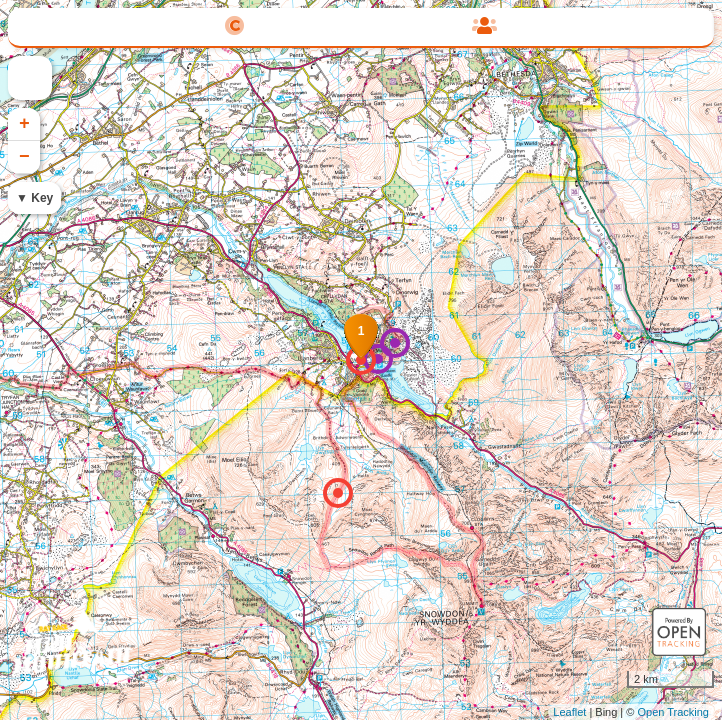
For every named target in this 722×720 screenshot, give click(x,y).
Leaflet (569, 712)
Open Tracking (673, 712)
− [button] (24, 157)
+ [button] (24, 124)
